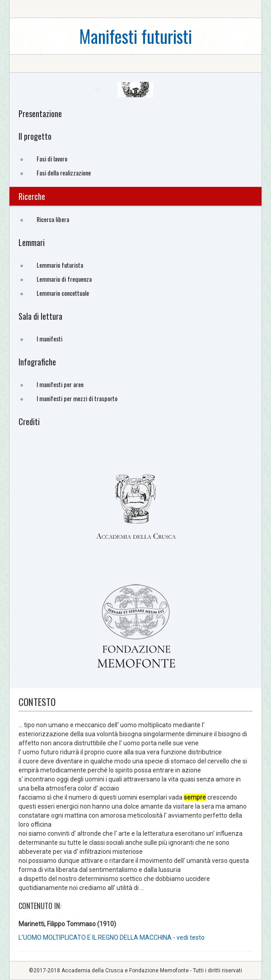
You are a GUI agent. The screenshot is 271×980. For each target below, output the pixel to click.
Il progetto (35, 136)
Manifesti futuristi (135, 36)
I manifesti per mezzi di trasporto (77, 398)
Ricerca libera (53, 219)
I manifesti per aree (60, 384)
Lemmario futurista (60, 265)
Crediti (29, 421)
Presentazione (40, 114)
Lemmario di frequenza (64, 279)
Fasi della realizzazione (64, 173)
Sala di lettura (40, 316)
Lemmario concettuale (63, 293)
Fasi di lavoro (52, 159)
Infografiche (37, 362)
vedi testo (191, 937)
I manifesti (49, 339)
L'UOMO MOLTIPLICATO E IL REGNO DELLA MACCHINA (95, 937)
